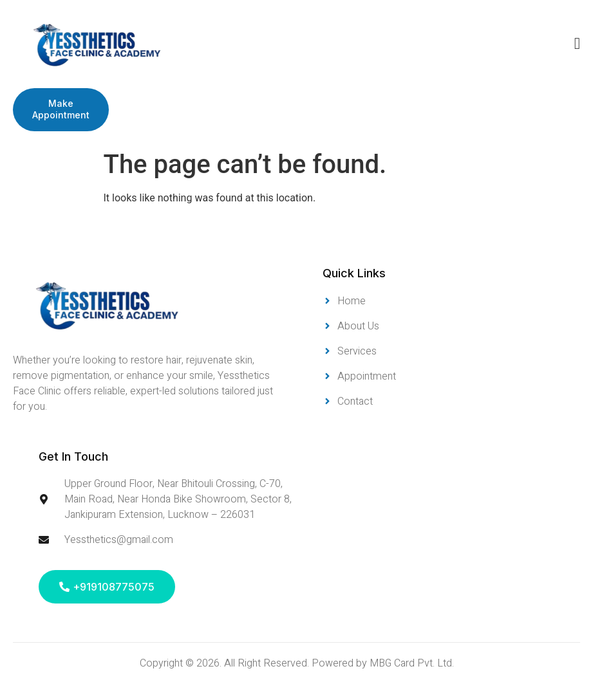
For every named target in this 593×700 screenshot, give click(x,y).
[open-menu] (577, 44)
